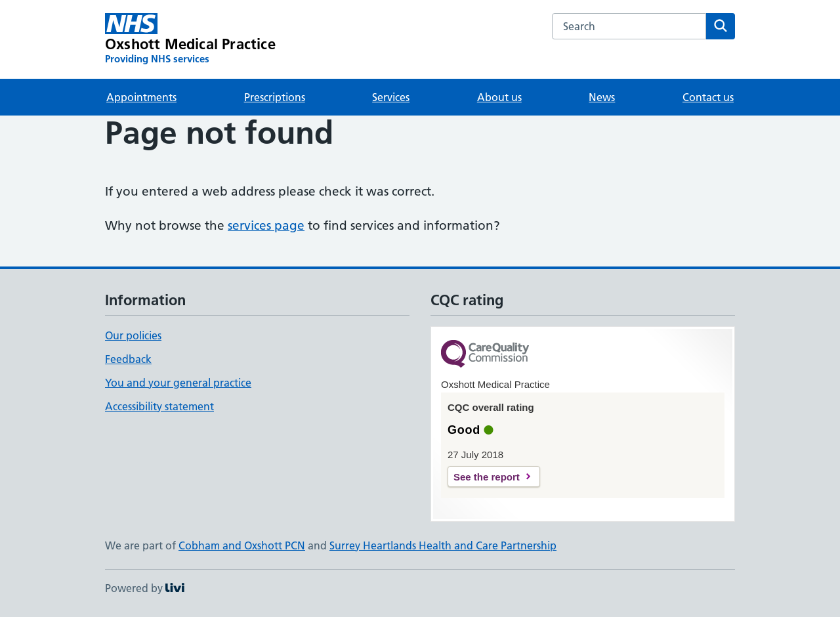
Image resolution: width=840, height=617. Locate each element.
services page (266, 225)
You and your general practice (178, 383)
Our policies (133, 335)
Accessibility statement (159, 406)
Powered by (145, 588)
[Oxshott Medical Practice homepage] (190, 39)
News (602, 97)
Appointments (141, 97)
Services (391, 97)
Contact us (708, 97)
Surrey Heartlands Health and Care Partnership (443, 545)
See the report (487, 477)
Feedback (128, 359)
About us (499, 97)
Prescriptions (275, 97)
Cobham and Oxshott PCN (242, 545)
